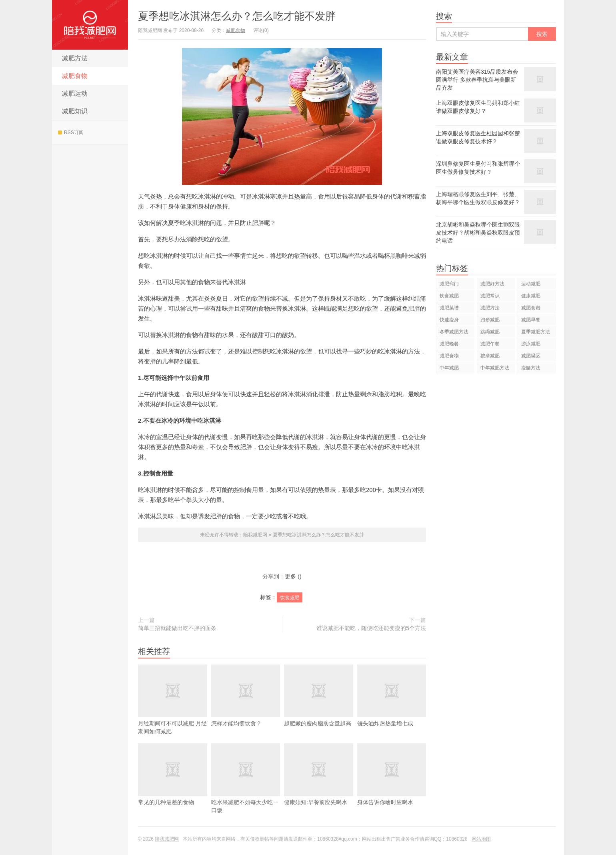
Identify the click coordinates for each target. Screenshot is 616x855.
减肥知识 (75, 111)
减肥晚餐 (449, 344)
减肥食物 (75, 76)
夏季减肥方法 (536, 332)
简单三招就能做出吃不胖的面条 (177, 628)
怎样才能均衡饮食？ (246, 707)
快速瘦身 (449, 320)
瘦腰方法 (531, 368)
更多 (290, 576)
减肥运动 (75, 93)
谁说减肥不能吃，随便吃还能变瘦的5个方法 (371, 628)
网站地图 (481, 839)
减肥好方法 (492, 284)
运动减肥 (531, 284)
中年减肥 (449, 368)
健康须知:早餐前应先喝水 (319, 786)
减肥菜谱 (449, 308)
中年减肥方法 (495, 368)
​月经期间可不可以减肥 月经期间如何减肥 (173, 711)
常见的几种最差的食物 (173, 786)
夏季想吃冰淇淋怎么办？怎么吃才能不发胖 (237, 16)
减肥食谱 (531, 308)
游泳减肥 (531, 344)
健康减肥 (531, 296)
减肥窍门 (449, 284)
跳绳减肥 (490, 332)
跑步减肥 (490, 320)
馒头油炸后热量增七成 (392, 707)
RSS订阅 (71, 132)
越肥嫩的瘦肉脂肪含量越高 (319, 707)
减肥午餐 (490, 344)
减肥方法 (75, 58)
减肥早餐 (531, 320)
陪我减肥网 (90, 25)
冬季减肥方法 (454, 332)
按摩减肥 (490, 356)
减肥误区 (531, 356)
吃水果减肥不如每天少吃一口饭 (246, 790)
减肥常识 (490, 296)
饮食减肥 (290, 598)
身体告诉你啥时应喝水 (392, 786)
